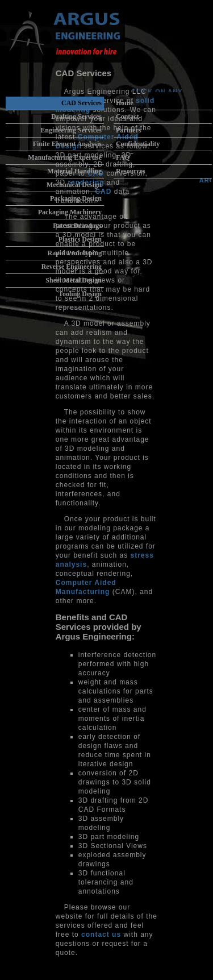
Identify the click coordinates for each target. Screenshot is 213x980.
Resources (131, 171)
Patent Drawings (77, 226)
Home (125, 103)
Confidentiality (138, 144)
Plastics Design (80, 239)
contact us (101, 935)
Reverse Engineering (72, 267)
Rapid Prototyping (75, 253)
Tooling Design (80, 294)
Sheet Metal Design (74, 280)
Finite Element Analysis (67, 144)
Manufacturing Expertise (65, 157)
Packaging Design (76, 198)
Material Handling (74, 171)
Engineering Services (71, 130)
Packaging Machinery (70, 212)
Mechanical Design (74, 185)
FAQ (123, 157)
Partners (129, 130)
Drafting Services (76, 117)
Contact (128, 117)
